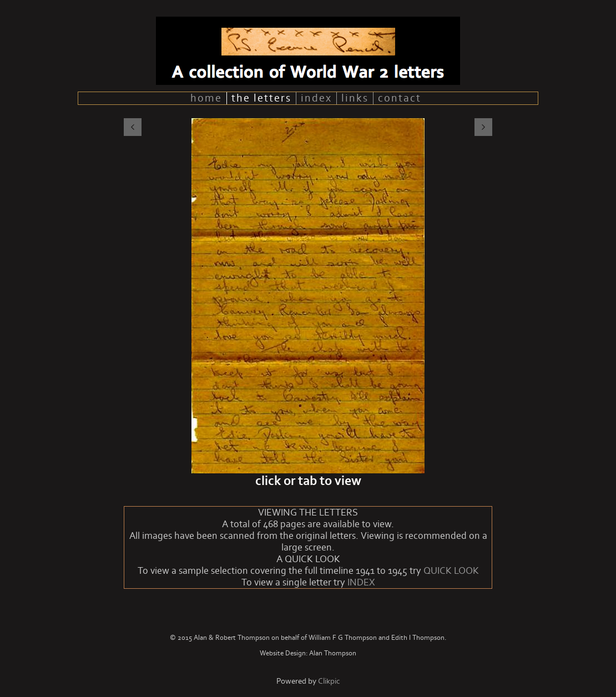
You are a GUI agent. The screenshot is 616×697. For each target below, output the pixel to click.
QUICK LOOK (451, 571)
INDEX (361, 582)
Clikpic (329, 681)
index (316, 98)
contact (400, 98)
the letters (261, 98)
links (355, 98)
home (206, 98)
